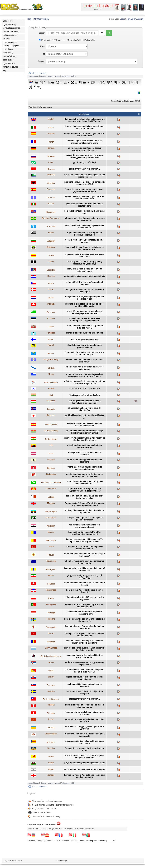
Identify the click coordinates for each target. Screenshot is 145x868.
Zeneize (51, 775)
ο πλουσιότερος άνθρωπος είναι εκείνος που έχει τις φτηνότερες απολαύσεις (85, 375)
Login (122, 19)
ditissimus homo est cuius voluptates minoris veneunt (85, 446)
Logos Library (33, 76)
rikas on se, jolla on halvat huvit (85, 339)
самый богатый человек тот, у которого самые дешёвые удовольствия (85, 156)
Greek (51, 374)
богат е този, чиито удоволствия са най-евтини (85, 241)
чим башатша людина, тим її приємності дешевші (85, 728)
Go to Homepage (40, 73)
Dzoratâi (51, 304)
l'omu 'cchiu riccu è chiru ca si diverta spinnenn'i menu (85, 270)
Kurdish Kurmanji (51, 431)
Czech (51, 283)
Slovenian (51, 685)
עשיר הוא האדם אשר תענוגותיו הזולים (85, 389)
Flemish (51, 345)
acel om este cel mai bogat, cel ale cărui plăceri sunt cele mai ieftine (85, 642)
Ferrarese (51, 333)
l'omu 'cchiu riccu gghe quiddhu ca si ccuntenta (85, 461)
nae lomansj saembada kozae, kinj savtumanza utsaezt (85, 526)
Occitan (51, 547)
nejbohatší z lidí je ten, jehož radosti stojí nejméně (85, 283)
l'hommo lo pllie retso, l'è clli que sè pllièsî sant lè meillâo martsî (85, 305)
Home (30, 19)
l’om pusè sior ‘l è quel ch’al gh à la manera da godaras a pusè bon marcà (85, 504)
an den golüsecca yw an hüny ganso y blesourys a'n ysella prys (85, 263)
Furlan (51, 353)
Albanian (51, 183)
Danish (51, 289)
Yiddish (51, 769)
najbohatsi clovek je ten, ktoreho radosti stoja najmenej (85, 678)
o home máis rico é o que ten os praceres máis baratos (85, 361)
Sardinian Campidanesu (51, 656)
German (51, 148)
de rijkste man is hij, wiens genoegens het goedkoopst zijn (85, 298)
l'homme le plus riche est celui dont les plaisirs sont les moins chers (85, 142)
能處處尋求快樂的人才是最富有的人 (85, 699)
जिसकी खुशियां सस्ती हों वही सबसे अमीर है (85, 395)
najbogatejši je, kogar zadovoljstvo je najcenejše (85, 685)
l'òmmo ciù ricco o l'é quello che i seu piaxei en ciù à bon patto (85, 776)
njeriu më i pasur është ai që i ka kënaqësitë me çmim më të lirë (85, 183)
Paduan (51, 555)
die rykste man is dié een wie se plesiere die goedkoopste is (85, 176)
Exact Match (46, 40)
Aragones (51, 189)
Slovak (51, 677)
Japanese (51, 415)
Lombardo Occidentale (51, 483)
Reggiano (51, 619)
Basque (51, 204)
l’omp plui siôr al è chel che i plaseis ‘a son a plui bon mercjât (85, 353)
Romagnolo (51, 627)
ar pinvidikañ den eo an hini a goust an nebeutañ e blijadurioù (85, 234)
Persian (51, 576)
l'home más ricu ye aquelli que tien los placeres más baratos (85, 468)
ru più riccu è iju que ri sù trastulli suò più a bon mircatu (85, 735)
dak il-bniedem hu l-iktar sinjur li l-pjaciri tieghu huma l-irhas (85, 497)
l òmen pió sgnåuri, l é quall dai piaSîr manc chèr (85, 212)
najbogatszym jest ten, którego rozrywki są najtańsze (85, 598)
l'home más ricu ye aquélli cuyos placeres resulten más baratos (85, 198)
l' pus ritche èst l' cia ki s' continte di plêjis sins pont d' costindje (85, 757)
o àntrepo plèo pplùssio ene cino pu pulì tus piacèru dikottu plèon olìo (85, 382)
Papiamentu (51, 561)
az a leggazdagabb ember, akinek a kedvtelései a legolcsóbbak (85, 402)
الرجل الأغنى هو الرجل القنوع (85, 162)
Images (51, 76)
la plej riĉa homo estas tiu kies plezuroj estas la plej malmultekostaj (85, 312)
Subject (42, 61)
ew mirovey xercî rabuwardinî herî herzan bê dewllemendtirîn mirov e (85, 439)
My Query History (42, 19)
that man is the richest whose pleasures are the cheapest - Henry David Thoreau (85, 120)
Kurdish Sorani (51, 439)
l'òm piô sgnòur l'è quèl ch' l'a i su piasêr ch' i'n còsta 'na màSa (85, 649)
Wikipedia (65, 76)
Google (43, 76)
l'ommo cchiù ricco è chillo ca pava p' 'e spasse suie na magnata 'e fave (85, 540)
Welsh (51, 763)
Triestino (51, 713)
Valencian (51, 742)
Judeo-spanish (51, 425)
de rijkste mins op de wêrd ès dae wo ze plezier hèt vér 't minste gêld (85, 475)
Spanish (51, 134)
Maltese (51, 497)
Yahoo (57, 76)
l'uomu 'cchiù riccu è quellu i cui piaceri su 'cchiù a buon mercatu (85, 248)
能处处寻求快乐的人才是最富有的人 (85, 169)
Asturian (51, 198)
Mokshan (51, 526)
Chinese (51, 169)
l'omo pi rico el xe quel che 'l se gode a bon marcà (85, 749)
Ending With (88, 40)
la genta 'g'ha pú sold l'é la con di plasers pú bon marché (85, 569)
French (51, 142)
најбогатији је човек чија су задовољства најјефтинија (85, 664)
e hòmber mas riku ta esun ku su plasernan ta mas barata (85, 562)
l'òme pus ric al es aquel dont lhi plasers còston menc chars (85, 548)
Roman (51, 633)
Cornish (51, 262)
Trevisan (51, 705)
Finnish (51, 339)
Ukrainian (51, 728)
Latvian (51, 454)
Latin (51, 445)
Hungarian (51, 401)
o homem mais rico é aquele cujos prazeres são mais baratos (85, 219)
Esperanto (51, 312)
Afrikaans (51, 175)
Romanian (51, 642)
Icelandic (51, 409)
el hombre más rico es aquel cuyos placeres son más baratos (85, 135)
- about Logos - (62, 861)
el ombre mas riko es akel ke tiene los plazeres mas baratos (85, 425)
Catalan (51, 255)
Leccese (51, 460)
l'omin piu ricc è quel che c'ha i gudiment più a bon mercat (85, 327)
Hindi (51, 395)
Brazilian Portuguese (51, 218)
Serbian (51, 662)
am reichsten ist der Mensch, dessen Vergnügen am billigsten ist (85, 149)
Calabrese (51, 247)
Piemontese (51, 590)
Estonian (51, 318)
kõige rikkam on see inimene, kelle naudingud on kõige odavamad (85, 320)
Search (42, 33)
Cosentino (51, 270)
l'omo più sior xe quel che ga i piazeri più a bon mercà (85, 713)
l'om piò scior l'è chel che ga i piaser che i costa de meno (85, 227)
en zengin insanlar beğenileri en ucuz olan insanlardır (85, 720)
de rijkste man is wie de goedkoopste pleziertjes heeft (85, 346)
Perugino (51, 584)
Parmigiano (51, 569)
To (44, 54)
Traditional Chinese (51, 699)
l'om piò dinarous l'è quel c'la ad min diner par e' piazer (85, 627)
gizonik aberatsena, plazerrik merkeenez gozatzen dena (85, 205)
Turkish (51, 719)
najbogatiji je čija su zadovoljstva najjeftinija (85, 276)
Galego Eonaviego (51, 360)
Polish (51, 598)
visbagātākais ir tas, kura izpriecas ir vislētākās (85, 454)
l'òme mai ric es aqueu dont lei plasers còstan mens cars (85, 613)
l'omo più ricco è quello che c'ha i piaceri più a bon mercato (85, 519)
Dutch (51, 298)
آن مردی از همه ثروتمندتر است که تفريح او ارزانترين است (85, 577)
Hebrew (51, 389)
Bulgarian (51, 241)
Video (73, 76)
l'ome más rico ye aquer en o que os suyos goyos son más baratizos (85, 190)
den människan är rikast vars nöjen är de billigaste (85, 692)
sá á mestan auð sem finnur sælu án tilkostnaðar (85, 409)
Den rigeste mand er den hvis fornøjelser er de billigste (85, 291)
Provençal (51, 613)
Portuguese (51, 604)
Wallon (51, 757)
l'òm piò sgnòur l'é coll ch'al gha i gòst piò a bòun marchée (85, 620)
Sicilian (51, 671)
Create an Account (135, 19)
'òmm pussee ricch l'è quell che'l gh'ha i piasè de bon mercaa (85, 483)
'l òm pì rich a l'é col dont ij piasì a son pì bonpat (85, 591)
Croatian (51, 276)
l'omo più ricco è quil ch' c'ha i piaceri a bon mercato (85, 584)
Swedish (51, 691)
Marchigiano (51, 518)
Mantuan (51, 503)
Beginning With (74, 40)
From (43, 46)
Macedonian (51, 489)
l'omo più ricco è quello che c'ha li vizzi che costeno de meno (85, 635)
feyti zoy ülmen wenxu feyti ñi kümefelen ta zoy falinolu (85, 511)
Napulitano (51, 540)
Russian (51, 156)
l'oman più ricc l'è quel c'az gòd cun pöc (85, 333)
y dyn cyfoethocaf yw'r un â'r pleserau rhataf (85, 763)
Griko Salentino (51, 382)
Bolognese (51, 212)
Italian (51, 127)
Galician (51, 368)
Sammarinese (51, 648)
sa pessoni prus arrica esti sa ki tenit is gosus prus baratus (85, 656)
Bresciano (51, 227)
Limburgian (51, 474)
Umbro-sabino (51, 734)
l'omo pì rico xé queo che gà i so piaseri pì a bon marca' (85, 555)
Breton (51, 233)
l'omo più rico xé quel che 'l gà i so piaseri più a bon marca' (85, 706)
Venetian (51, 748)
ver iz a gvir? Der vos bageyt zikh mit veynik (85, 769)
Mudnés (51, 532)
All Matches (59, 40)
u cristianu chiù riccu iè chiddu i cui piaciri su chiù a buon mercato (85, 671)
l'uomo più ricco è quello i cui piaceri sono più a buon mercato (85, 127)
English (51, 119)
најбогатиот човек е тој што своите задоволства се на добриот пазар (85, 490)
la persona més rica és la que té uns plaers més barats (85, 255)
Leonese (51, 468)
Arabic (51, 162)
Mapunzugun (51, 511)
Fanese (51, 327)
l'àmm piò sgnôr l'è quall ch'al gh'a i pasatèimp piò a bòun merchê (85, 533)
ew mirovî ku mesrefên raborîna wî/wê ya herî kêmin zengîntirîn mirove (85, 432)
